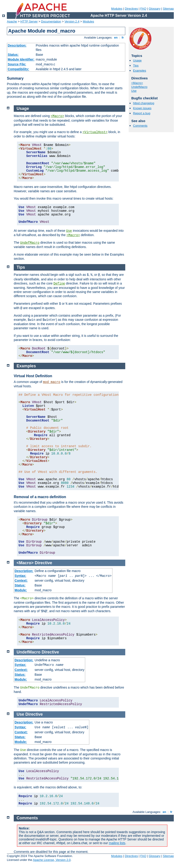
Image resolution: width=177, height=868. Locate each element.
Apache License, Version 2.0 (52, 860)
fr (123, 38)
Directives (131, 9)
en (116, 38)
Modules (117, 9)
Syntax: (20, 576)
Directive (44, 563)
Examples (140, 71)
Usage (137, 60)
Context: (21, 581)
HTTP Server (29, 21)
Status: (13, 55)
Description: (17, 45)
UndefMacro (139, 87)
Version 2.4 (72, 21)
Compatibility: (18, 69)
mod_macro (52, 382)
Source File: (17, 64)
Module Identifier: (21, 59)
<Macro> (137, 83)
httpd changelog (144, 103)
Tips (136, 66)
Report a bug (142, 113)
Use (134, 91)
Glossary (154, 9)
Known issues (142, 108)
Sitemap (168, 9)
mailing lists (117, 843)
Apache (12, 21)
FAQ (143, 9)
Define (59, 284)
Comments (140, 126)
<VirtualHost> (95, 132)
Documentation (51, 21)
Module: (21, 590)
